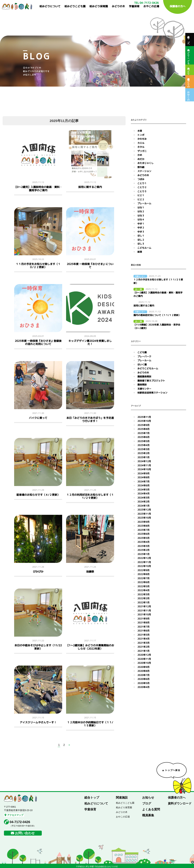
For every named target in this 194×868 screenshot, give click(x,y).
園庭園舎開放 (144, 376)
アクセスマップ (14, 815)
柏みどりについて (50, 6)
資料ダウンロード (180, 803)
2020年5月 (143, 683)
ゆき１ (141, 224)
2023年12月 (144, 510)
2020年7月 (143, 675)
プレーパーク (144, 356)
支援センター (144, 389)
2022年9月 (143, 570)
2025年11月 (144, 417)
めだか (141, 159)
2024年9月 (143, 473)
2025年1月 (143, 457)
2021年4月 (143, 639)
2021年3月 (143, 643)
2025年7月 (143, 433)
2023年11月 (144, 514)
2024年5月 (143, 490)
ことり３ (142, 191)
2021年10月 (144, 614)
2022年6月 (143, 582)
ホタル (141, 147)
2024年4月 (143, 493)
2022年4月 (143, 590)
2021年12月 (144, 606)
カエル (141, 143)
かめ (140, 155)
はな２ (141, 211)
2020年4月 (143, 687)
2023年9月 (143, 522)
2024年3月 (143, 498)
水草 (140, 131)
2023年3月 (143, 546)
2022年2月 (143, 598)
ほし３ (141, 244)
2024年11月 (144, 465)
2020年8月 (143, 671)
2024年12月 (144, 461)
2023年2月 (143, 550)
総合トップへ (188, 39)
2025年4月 (143, 445)
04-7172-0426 (20, 822)
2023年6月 (143, 534)
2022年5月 (143, 586)
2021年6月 (143, 631)
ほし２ (141, 240)
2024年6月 (143, 485)
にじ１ (141, 195)
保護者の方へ (178, 6)
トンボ (141, 135)
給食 (140, 252)
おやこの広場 (151, 6)
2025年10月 (144, 421)
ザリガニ (142, 151)
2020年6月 (143, 679)
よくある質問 (151, 809)
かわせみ (142, 139)
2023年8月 (143, 526)
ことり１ (142, 183)
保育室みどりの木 (188, 82)
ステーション (144, 171)
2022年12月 (144, 558)
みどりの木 (118, 6)
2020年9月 (143, 667)
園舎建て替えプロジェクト (151, 381)
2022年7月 (143, 578)
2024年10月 (144, 469)
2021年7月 (143, 627)
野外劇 (141, 167)
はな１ (141, 207)
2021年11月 (144, 611)
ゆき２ (141, 228)
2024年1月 (143, 506)
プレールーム (144, 203)
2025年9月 (143, 425)
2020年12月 (144, 655)
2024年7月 (143, 481)
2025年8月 (143, 429)
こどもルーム (144, 248)
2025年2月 (143, 453)
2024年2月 (143, 502)
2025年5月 (143, 441)
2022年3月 (143, 594)
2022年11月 (144, 562)
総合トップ (92, 798)
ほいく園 (142, 364)
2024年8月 (143, 477)
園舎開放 (142, 385)
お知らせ (148, 798)
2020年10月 (144, 663)
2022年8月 (143, 574)
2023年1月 (143, 554)
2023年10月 (144, 518)
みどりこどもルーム (148, 368)
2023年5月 (143, 538)
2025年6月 (143, 437)
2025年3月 (143, 449)
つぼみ (141, 179)
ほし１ (141, 236)
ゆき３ (141, 232)
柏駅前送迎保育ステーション (152, 393)
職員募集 (148, 815)
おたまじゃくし (145, 163)
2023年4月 (143, 542)
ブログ (147, 803)
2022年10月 (144, 566)
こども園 (142, 352)
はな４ (141, 219)
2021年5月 (143, 635)
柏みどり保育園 (99, 6)
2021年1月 (143, 651)
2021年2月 (143, 647)
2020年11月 (144, 659)
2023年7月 (143, 530)
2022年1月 (143, 602)
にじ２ (141, 199)
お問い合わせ (25, 833)
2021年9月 (143, 619)
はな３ (141, 216)
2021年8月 (143, 623)
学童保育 (134, 6)
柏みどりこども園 (75, 6)
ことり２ (142, 187)
